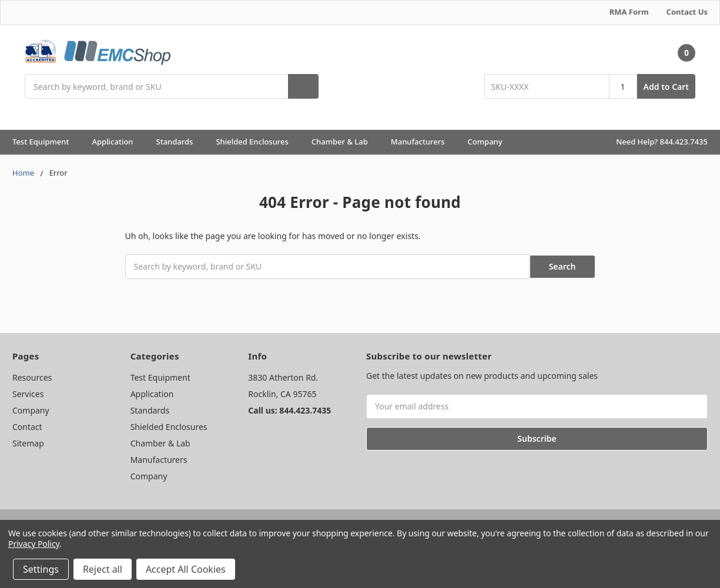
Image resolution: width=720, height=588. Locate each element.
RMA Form (629, 12)
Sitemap (28, 442)
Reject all (103, 569)
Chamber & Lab (345, 142)
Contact (27, 426)
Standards (180, 142)
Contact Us (687, 12)
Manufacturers (423, 142)
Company (490, 142)
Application (118, 142)
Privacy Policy (34, 544)
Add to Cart (666, 87)
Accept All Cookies (186, 569)
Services (28, 393)
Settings (41, 569)
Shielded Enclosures (257, 142)
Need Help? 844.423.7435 (662, 142)
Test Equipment (46, 142)
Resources (32, 376)
